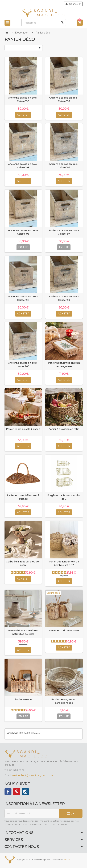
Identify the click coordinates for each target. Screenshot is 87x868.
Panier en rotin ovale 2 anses (23, 429)
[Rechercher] (43, 23)
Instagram (25, 792)
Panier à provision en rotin (64, 429)
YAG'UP (67, 860)
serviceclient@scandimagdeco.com (32, 775)
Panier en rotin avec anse (64, 630)
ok (71, 813)
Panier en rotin (23, 699)
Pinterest (17, 792)
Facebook (8, 792)
